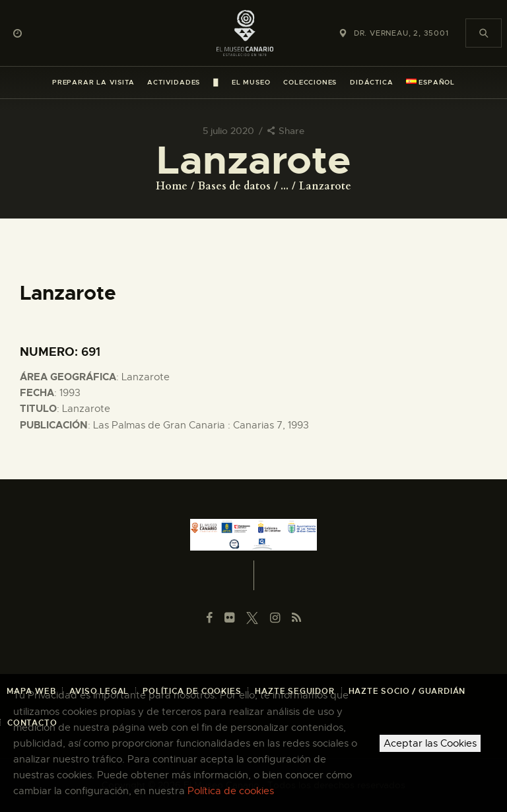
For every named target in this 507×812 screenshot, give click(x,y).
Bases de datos (234, 186)
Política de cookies (231, 791)
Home (172, 186)
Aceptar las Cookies (430, 743)
